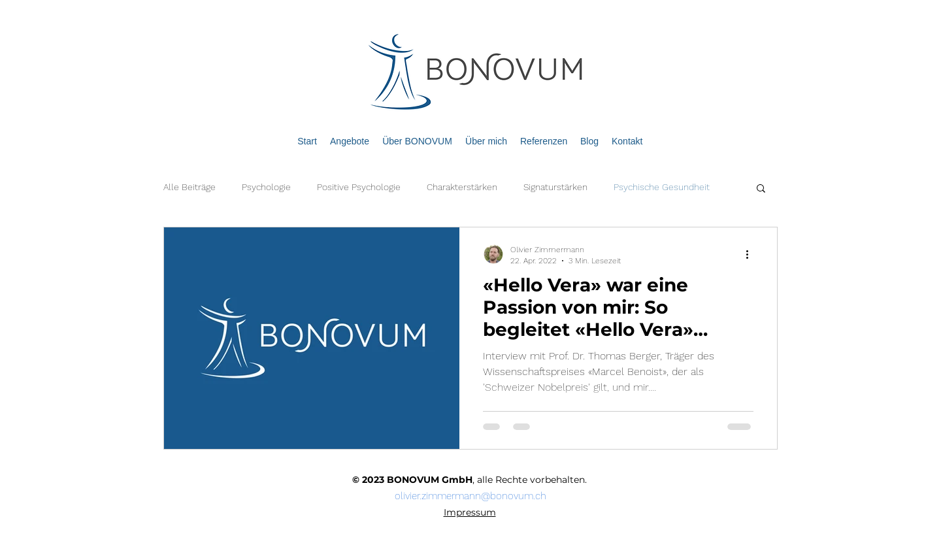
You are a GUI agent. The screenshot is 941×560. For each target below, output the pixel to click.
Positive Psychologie (359, 187)
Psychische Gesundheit (662, 187)
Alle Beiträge (190, 187)
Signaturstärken (555, 187)
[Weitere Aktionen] (751, 254)
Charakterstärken (462, 187)
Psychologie (266, 187)
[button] (761, 189)
